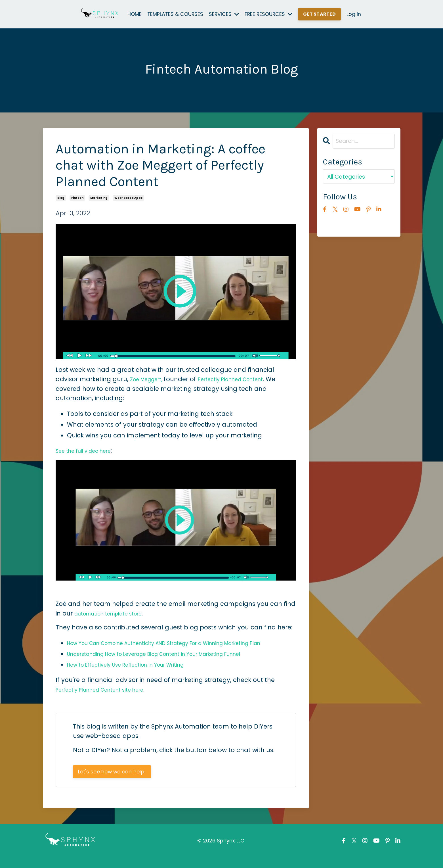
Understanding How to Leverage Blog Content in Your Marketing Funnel (175, 663)
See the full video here (89, 451)
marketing (99, 198)
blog (61, 198)
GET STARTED (321, 14)
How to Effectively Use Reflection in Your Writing (138, 674)
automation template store (116, 613)
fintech (77, 198)
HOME (134, 14)
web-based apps (128, 198)
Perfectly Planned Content (245, 379)
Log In (355, 14)
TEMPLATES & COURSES (175, 14)
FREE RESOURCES (269, 14)
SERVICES (224, 14)
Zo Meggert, (150, 379)
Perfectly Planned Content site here (109, 699)
